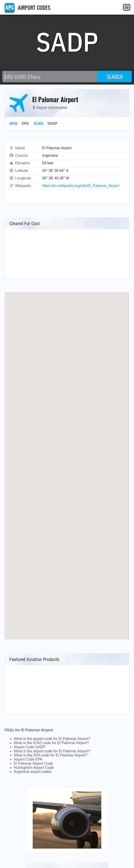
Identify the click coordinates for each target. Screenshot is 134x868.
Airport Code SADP (29, 747)
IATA (13, 124)
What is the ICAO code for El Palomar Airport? (51, 743)
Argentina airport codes (33, 772)
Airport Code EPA (28, 759)
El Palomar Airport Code (33, 763)
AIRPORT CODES (27, 7)
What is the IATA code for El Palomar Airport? (50, 755)
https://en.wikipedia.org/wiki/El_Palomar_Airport (81, 186)
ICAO (38, 124)
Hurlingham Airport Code (34, 768)
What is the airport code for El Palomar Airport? (52, 739)
